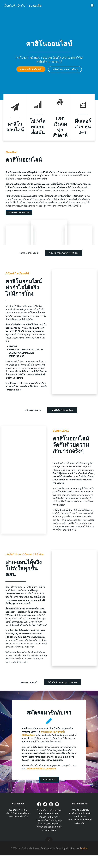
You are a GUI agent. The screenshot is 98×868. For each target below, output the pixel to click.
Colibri (84, 861)
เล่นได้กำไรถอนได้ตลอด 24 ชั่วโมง (25, 558)
